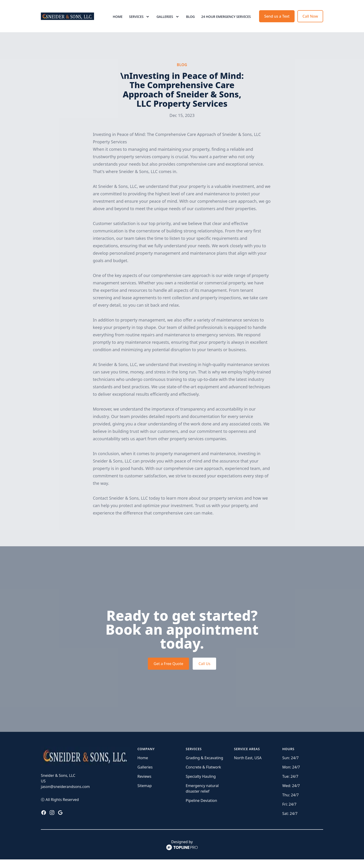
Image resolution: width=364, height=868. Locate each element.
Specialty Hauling (201, 785)
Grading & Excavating (204, 766)
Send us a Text (277, 20)
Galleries (145, 776)
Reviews (144, 785)
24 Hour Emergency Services (226, 21)
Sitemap (145, 794)
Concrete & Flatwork (203, 776)
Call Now (310, 20)
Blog (191, 21)
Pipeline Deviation (201, 809)
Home (118, 21)
